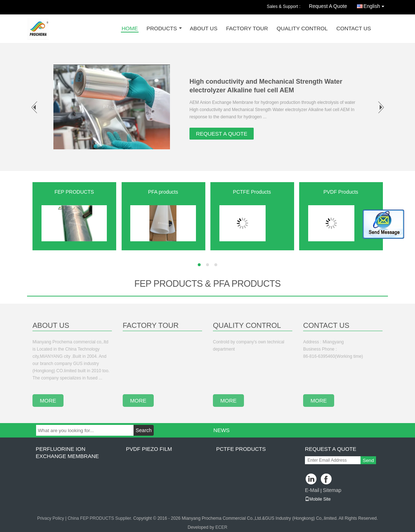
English (376, 5)
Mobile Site (318, 499)
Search (144, 430)
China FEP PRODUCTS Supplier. (100, 518)
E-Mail (312, 490)
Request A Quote (328, 6)
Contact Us (354, 29)
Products (162, 29)
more (48, 401)
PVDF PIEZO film (149, 449)
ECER (221, 527)
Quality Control (302, 29)
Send (368, 460)
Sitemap (332, 490)
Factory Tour (247, 29)
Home (130, 29)
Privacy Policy (51, 518)
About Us (204, 29)
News (221, 430)
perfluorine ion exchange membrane (67, 452)
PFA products (163, 192)
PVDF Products (341, 192)
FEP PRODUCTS (74, 192)
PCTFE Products (252, 192)
